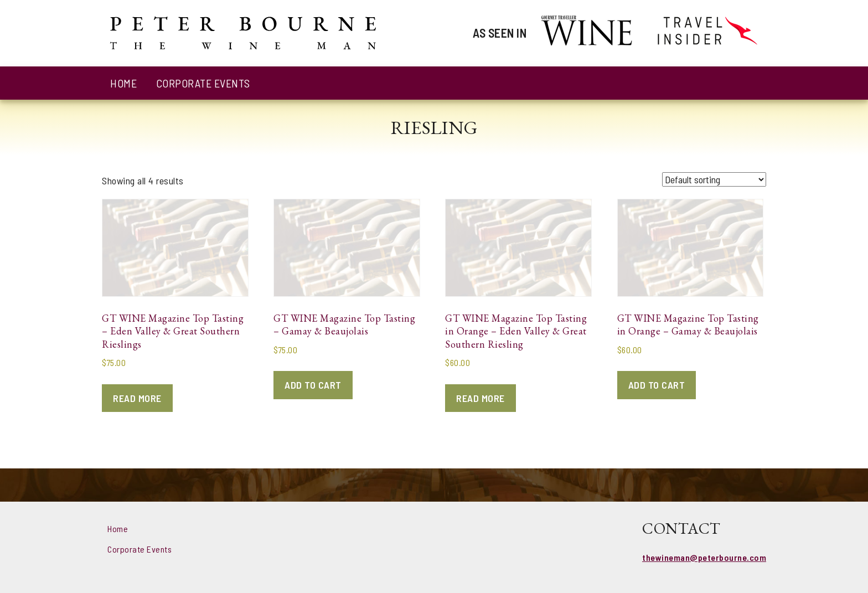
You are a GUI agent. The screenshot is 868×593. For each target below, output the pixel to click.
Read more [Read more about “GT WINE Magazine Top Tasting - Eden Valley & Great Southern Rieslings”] (137, 398)
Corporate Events (203, 83)
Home (123, 83)
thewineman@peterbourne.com (704, 557)
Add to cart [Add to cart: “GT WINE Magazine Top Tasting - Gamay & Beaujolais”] (313, 385)
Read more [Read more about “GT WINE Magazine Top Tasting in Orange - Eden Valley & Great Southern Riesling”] (480, 398)
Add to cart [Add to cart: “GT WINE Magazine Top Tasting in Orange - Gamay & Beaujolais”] (657, 385)
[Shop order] (714, 179)
